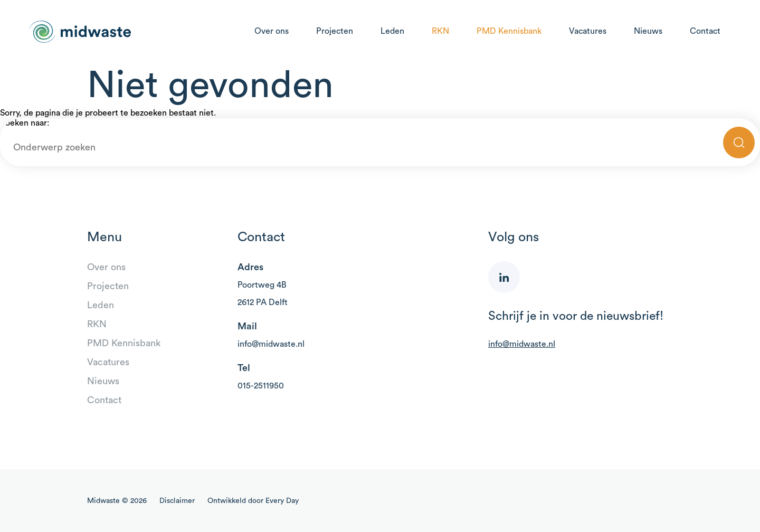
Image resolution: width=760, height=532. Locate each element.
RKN (440, 31)
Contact (705, 31)
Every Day (282, 501)
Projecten (335, 31)
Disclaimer (177, 501)
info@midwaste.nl (271, 344)
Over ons (272, 31)
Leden (392, 31)
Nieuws (648, 31)
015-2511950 (261, 386)
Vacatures (588, 31)
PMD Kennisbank (509, 31)
